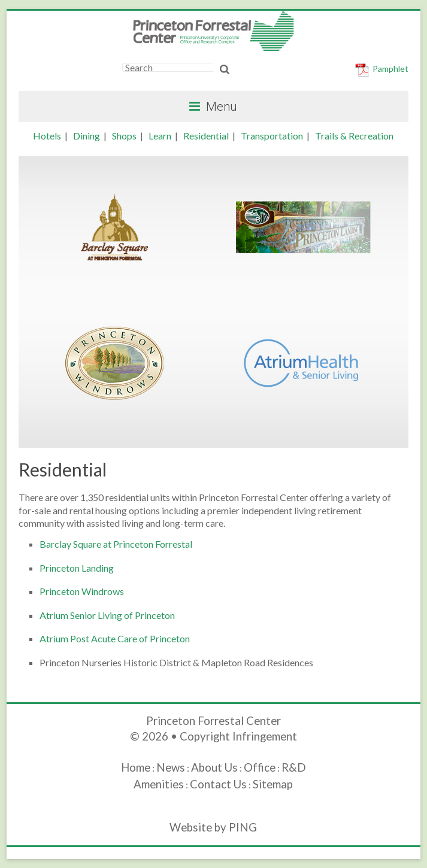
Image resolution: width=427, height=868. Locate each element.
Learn (160, 136)
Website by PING (213, 827)
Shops (124, 136)
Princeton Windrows (82, 591)
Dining (87, 136)
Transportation (272, 136)
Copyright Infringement (238, 736)
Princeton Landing (77, 568)
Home (136, 767)
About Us (214, 767)
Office (260, 767)
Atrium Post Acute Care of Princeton (115, 638)
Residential (206, 136)
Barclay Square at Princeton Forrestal (116, 544)
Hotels (47, 136)
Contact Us (218, 784)
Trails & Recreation (354, 136)
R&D (294, 767)
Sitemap (273, 784)
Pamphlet (390, 69)
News (171, 767)
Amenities (159, 784)
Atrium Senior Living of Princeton (107, 615)
